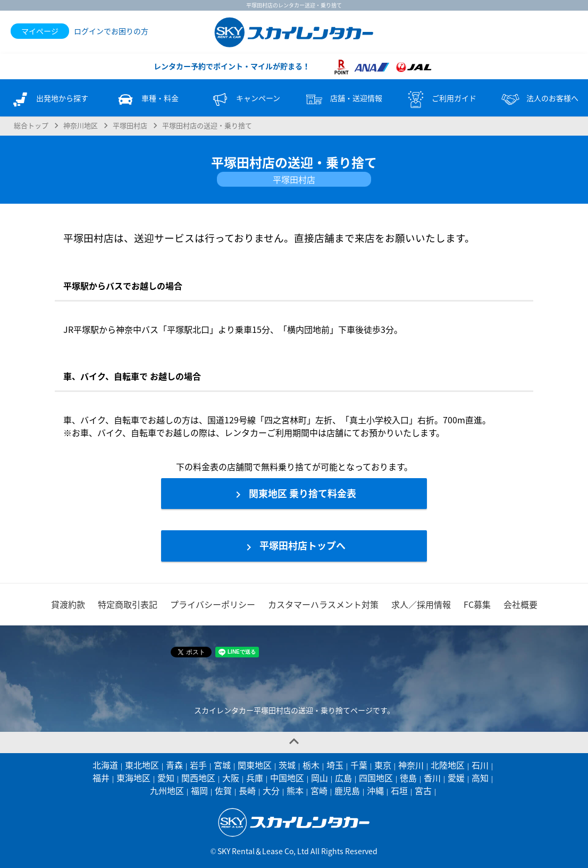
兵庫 (255, 778)
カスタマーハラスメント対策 (323, 604)
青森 (174, 765)
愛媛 (456, 778)
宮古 (423, 790)
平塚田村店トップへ (294, 546)
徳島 (408, 778)
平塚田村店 (130, 125)
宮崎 (319, 790)
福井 (101, 778)
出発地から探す (49, 99)
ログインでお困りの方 (111, 31)
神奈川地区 (81, 125)
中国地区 (287, 778)
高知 (480, 778)
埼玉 (335, 765)
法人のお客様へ (539, 99)
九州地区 (167, 790)
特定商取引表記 (128, 604)
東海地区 (133, 778)
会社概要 (520, 604)
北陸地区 (448, 765)
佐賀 (223, 790)
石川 (480, 765)
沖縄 (375, 790)
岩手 (198, 765)
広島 (343, 778)
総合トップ (31, 125)
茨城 (287, 765)
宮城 (222, 765)
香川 (432, 778)
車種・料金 (147, 99)
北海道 (105, 765)
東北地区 (142, 765)
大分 (271, 790)
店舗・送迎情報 (343, 99)
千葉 (359, 765)
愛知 (166, 778)
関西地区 (198, 778)
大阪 (231, 778)
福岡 (199, 790)
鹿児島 (347, 790)
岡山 (320, 778)
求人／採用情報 (421, 604)
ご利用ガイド (441, 99)
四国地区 (376, 778)
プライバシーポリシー (213, 604)
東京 (383, 765)
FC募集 (477, 604)
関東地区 (255, 765)
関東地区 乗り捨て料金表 (294, 494)
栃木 (311, 765)
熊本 (295, 790)
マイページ (40, 31)
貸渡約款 (68, 604)
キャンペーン (245, 99)
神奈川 (411, 765)
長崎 (247, 790)
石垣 (399, 790)
